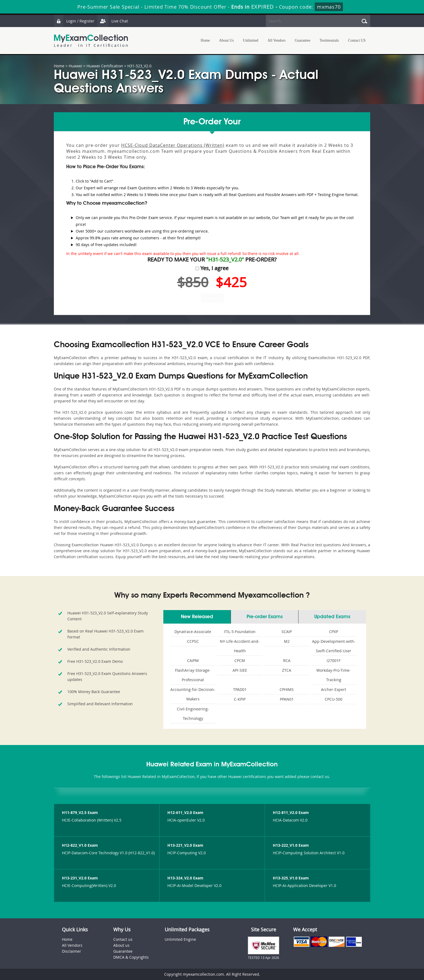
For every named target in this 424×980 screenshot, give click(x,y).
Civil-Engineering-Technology (193, 714)
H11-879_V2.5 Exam (80, 812)
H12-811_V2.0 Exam (291, 812)
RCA (287, 660)
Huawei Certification (105, 66)
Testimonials (329, 40)
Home (205, 40)
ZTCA (287, 670)
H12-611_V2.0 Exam (185, 812)
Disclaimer (72, 951)
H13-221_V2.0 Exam (185, 845)
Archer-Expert (334, 689)
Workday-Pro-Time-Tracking (334, 675)
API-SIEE (240, 670)
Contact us (123, 939)
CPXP (334, 632)
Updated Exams (332, 617)
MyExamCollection (91, 41)
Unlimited (251, 40)
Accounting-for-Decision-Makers (193, 694)
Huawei (75, 66)
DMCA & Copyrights (131, 957)
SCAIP (287, 632)
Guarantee (303, 40)
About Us (226, 40)
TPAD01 (240, 689)
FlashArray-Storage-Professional (193, 675)
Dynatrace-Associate (193, 632)
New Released (197, 617)
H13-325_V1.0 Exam (291, 878)
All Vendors (276, 40)
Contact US (357, 40)
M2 (287, 641)
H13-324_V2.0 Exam (185, 878)
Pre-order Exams (265, 617)
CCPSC (193, 641)
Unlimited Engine (180, 939)
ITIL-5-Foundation (240, 632)
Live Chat (112, 21)
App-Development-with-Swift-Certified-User (334, 646)
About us (121, 945)
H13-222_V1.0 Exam (291, 845)
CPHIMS (287, 689)
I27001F (334, 660)
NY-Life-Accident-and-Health (240, 646)
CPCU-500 (334, 699)
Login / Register (74, 21)
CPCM (240, 660)
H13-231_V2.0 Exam (80, 878)
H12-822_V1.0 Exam (80, 845)
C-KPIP (240, 699)
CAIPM (193, 660)
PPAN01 (287, 699)
